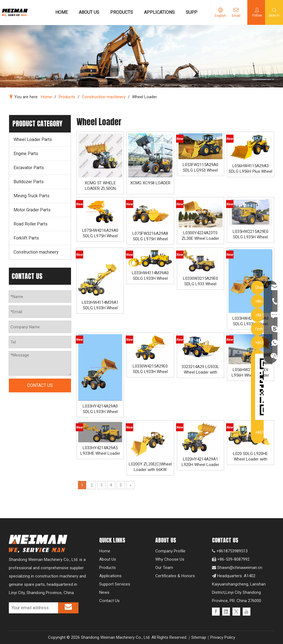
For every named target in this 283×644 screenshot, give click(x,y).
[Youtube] (247, 612)
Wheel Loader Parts (33, 139)
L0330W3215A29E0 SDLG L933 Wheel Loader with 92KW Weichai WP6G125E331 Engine (201, 281)
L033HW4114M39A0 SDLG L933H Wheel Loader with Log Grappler (150, 276)
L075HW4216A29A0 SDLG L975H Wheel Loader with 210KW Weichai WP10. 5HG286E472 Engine (100, 233)
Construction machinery (36, 252)
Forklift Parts (26, 238)
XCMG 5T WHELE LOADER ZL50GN (100, 186)
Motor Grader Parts (32, 210)
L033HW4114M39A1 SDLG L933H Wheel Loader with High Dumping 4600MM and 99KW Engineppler (100, 305)
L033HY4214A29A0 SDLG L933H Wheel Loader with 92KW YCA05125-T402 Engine (100, 409)
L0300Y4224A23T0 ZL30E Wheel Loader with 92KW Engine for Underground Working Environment (201, 236)
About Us (108, 559)
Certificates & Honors (175, 576)
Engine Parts (26, 154)
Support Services (115, 584)
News (104, 592)
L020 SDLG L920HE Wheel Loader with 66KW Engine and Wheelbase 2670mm (250, 457)
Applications (110, 576)
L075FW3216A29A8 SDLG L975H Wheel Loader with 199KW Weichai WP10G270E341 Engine (150, 236)
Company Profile (170, 551)
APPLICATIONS (159, 12)
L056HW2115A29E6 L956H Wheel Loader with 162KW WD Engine (250, 373)
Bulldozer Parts (29, 182)
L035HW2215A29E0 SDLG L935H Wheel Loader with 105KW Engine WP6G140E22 (251, 234)
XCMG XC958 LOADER (150, 183)
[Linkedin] (226, 612)
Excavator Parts (29, 168)
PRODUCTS (122, 12)
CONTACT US (40, 385)
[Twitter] (236, 612)
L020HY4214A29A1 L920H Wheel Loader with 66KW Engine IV (200, 462)
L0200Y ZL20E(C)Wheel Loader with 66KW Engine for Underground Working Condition (150, 467)
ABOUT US (89, 12)
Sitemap (199, 637)
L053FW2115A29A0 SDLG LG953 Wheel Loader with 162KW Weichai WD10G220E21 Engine (201, 168)
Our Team (164, 568)
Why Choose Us (170, 559)
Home (105, 551)
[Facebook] (216, 612)
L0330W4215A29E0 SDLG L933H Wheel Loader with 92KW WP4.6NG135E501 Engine (150, 369)
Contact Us (109, 601)
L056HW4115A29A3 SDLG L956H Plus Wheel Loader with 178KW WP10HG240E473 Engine (250, 169)
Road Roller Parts (31, 224)
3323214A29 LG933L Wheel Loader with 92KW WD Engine (200, 370)
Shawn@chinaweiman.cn (240, 568)
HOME (61, 12)
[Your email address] (32, 608)
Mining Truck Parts (32, 196)
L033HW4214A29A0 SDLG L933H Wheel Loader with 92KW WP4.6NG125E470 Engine (251, 321)
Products (108, 568)
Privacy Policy (223, 637)
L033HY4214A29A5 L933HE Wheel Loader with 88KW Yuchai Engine (100, 451)
